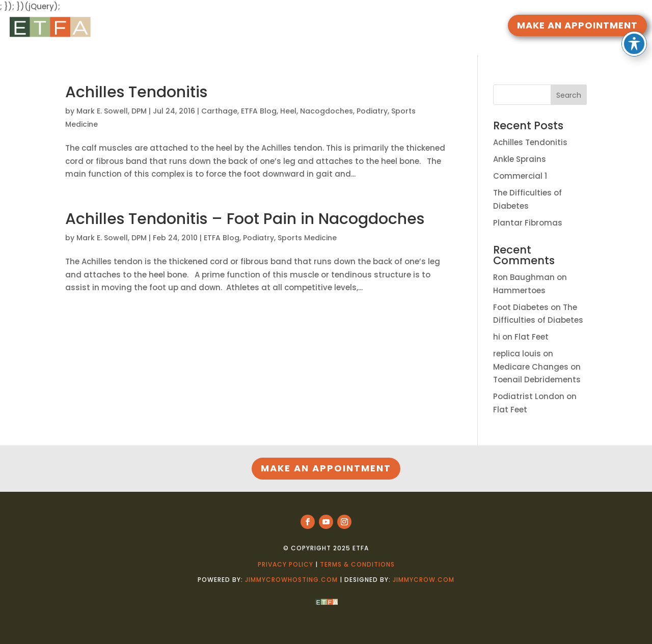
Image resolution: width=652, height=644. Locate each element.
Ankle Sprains (520, 159)
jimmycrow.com (424, 580)
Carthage (219, 111)
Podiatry (372, 111)
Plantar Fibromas (528, 223)
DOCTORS (336, 27)
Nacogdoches (327, 111)
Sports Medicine (307, 238)
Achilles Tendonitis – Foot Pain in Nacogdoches (245, 219)
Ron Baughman (524, 277)
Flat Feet (532, 337)
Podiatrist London (529, 396)
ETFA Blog (259, 111)
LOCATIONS (394, 27)
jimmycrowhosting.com (291, 580)
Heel (288, 111)
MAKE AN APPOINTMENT (577, 25)
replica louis (517, 354)
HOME (238, 27)
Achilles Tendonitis (136, 92)
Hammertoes (519, 290)
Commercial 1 (520, 176)
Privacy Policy (286, 564)
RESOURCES (278, 27)
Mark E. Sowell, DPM (112, 111)
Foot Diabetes (521, 307)
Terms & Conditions (357, 564)
